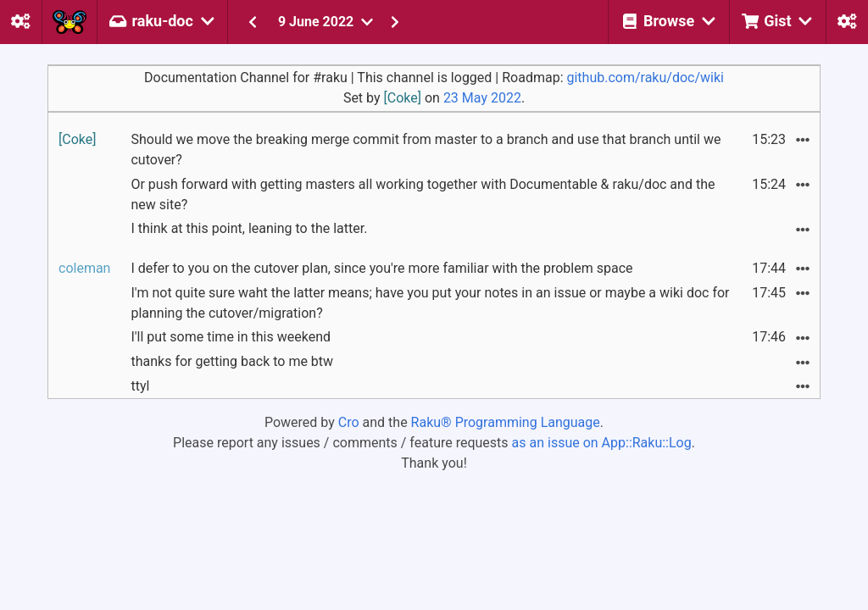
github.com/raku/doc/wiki (645, 78)
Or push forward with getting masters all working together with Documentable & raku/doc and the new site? (423, 194)
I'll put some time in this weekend (231, 337)
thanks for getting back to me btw (232, 361)
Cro (349, 422)
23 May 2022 (482, 98)
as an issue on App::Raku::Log (602, 443)
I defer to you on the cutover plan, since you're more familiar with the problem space (381, 268)
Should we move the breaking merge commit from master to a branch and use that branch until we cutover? (426, 150)
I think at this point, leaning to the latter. (249, 228)
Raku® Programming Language (506, 422)
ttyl (140, 386)
